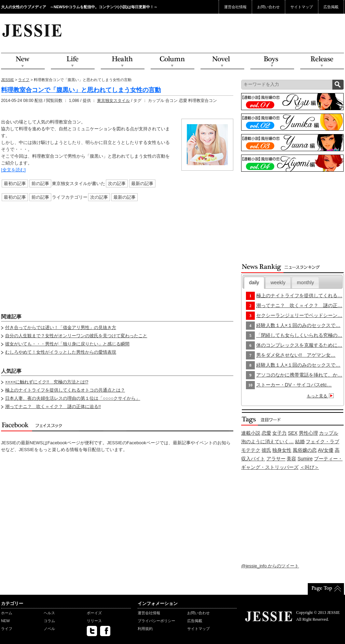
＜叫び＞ (309, 467)
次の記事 (117, 183)
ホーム (7, 613)
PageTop (326, 589)
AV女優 (326, 450)
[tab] (254, 283)
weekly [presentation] (278, 282)
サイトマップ (302, 7)
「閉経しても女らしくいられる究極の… (299, 335)
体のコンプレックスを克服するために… (299, 345)
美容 (291, 459)
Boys (272, 61)
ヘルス (49, 613)
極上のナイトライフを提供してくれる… (299, 295)
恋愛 (266, 433)
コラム (49, 621)
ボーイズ (94, 613)
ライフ (24, 80)
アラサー (276, 459)
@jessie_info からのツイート (270, 566)
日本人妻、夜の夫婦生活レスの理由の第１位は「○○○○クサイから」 (73, 398)
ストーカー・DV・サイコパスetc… (294, 385)
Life (73, 61)
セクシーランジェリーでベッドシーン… (299, 315)
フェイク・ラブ (322, 442)
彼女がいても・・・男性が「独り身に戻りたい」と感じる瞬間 (67, 344)
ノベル (49, 629)
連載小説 (251, 433)
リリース (94, 621)
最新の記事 (142, 183)
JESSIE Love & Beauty (33, 30)
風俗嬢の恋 (305, 450)
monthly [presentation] (305, 282)
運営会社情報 (235, 7)
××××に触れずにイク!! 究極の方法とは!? (47, 382)
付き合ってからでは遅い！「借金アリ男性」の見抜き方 (61, 327)
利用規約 (145, 629)
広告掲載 (331, 7)
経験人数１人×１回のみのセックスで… (298, 325)
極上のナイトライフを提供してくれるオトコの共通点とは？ (65, 390)
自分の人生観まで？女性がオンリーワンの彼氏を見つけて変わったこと (76, 336)
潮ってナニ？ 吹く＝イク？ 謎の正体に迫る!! (53, 406)
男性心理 (308, 433)
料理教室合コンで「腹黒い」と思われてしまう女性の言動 (81, 90)
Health (123, 61)
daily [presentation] (254, 282)
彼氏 (266, 450)
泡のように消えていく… (267, 442)
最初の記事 (15, 183)
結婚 (300, 442)
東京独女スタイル (113, 101)
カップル (329, 433)
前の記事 (40, 183)
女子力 (279, 433)
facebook (105, 631)
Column (172, 61)
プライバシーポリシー (156, 621)
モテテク (251, 450)
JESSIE (8, 80)
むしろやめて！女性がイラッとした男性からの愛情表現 (61, 352)
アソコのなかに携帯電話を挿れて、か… (299, 375)
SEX (293, 433)
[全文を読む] (13, 170)
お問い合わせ (268, 7)
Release (322, 61)
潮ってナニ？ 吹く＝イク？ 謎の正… (299, 305)
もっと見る (321, 396)
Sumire (305, 459)
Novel (222, 61)
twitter (92, 631)
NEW (23, 61)
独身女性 (282, 450)
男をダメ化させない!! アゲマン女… (296, 355)
